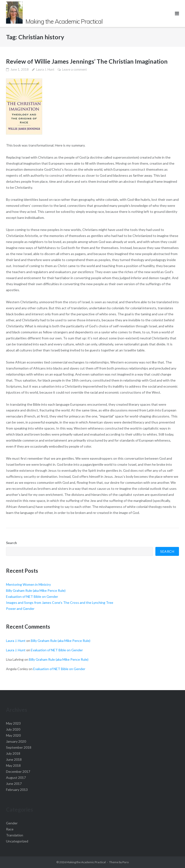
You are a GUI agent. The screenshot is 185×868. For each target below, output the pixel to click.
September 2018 (19, 747)
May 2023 (13, 723)
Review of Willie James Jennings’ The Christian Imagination (87, 61)
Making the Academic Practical (86, 862)
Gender (12, 823)
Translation (15, 835)
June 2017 (14, 784)
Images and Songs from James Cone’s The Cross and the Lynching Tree (60, 602)
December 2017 (18, 771)
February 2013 (17, 790)
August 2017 (16, 777)
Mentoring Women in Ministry (28, 584)
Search (11, 543)
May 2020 (13, 735)
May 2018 (13, 765)
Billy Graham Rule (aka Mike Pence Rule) (36, 590)
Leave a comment (74, 69)
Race (10, 829)
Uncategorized (17, 841)
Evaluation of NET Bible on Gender (32, 596)
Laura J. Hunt (45, 69)
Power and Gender (20, 609)
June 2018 (14, 759)
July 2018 (13, 753)
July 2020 (13, 729)
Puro (126, 862)
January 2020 (16, 741)
